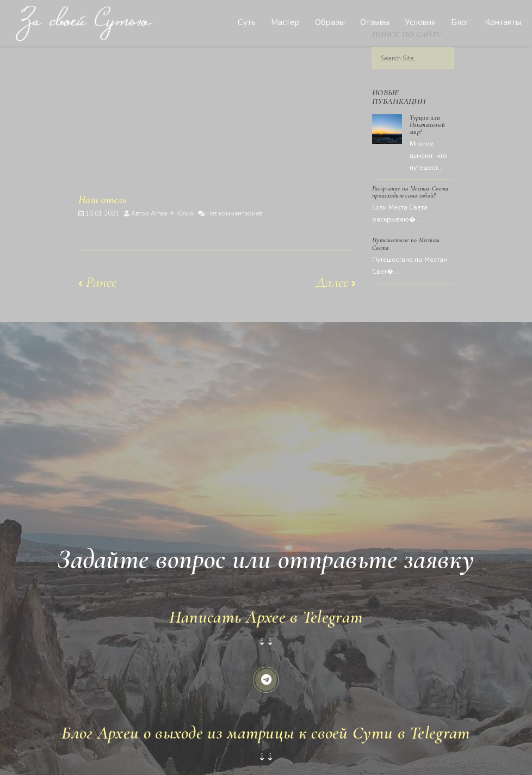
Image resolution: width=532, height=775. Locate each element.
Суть (247, 22)
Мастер (285, 22)
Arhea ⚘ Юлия (172, 214)
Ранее (97, 282)
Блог (460, 22)
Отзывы (375, 22)
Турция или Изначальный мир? (427, 125)
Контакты (503, 22)
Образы (330, 22)
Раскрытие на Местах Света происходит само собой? (410, 192)
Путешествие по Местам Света (406, 244)
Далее (336, 282)
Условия (420, 22)
